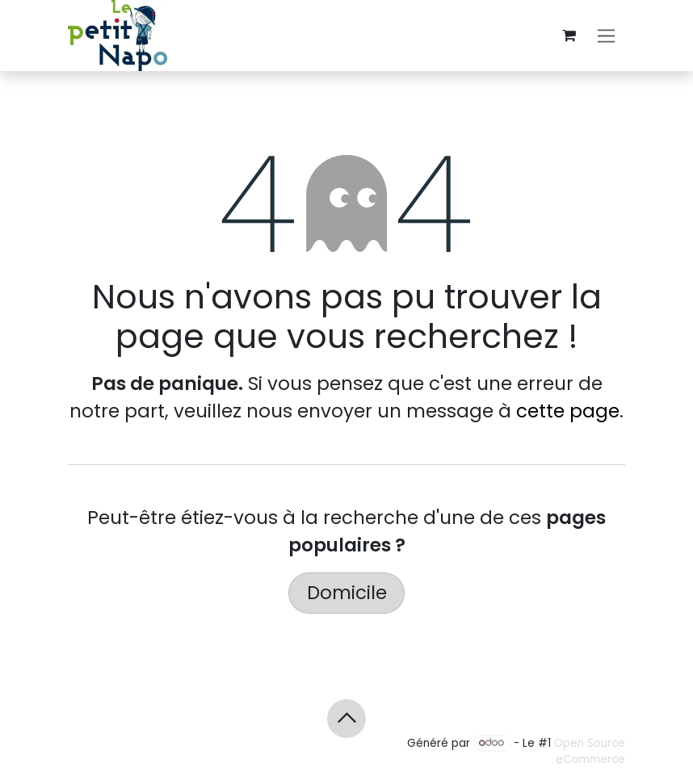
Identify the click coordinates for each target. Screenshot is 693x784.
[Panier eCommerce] (569, 36)
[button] (346, 719)
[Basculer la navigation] (606, 36)
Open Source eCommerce (590, 751)
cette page (568, 411)
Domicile (347, 593)
